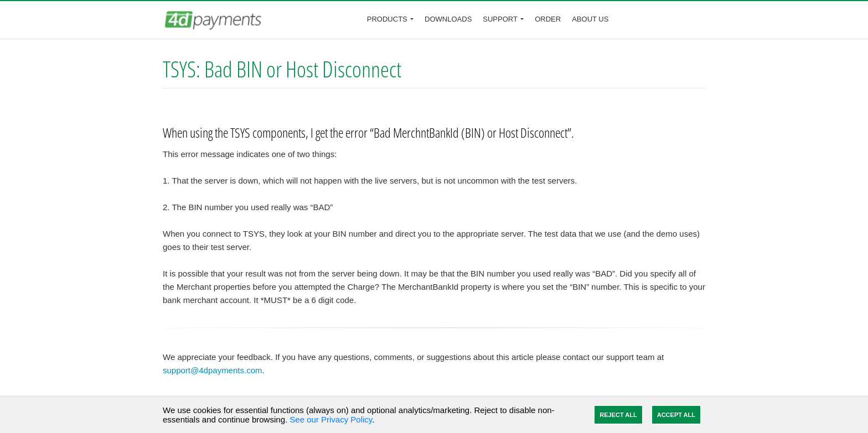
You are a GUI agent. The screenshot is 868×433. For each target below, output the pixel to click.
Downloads (448, 19)
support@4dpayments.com (212, 370)
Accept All (676, 415)
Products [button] (387, 19)
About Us (590, 19)
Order (548, 19)
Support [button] (500, 19)
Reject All (618, 415)
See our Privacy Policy (331, 419)
